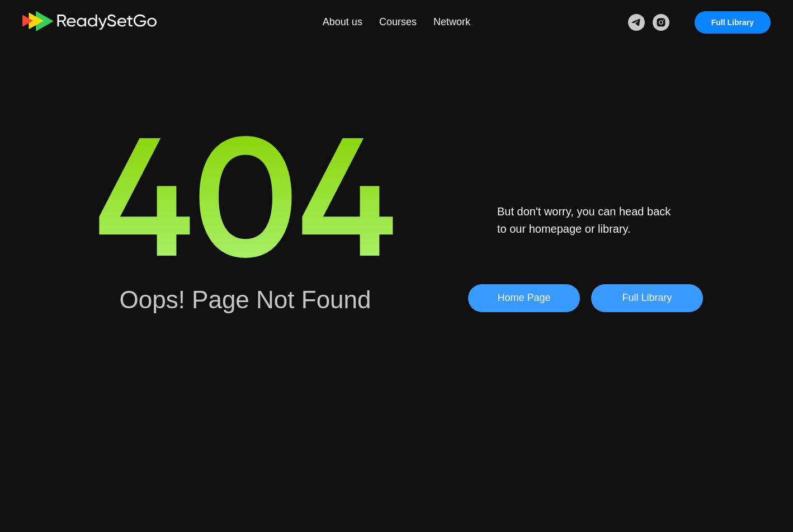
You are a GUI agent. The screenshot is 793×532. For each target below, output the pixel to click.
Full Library (733, 22)
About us (343, 22)
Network (452, 22)
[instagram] (661, 22)
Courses (398, 22)
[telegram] (636, 22)
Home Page (524, 298)
